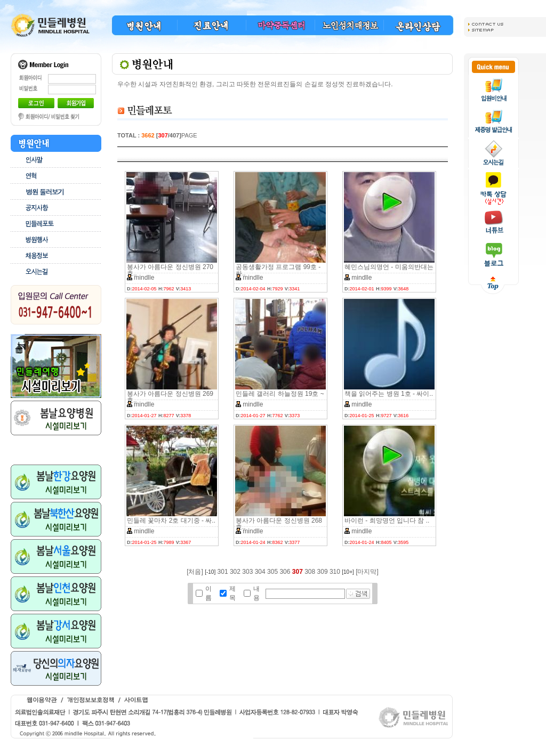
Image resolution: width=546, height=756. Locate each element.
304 (260, 572)
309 (323, 572)
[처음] (195, 572)
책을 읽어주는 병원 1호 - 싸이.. (389, 394)
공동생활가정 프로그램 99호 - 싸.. (278, 270)
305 (272, 572)
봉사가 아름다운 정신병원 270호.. (170, 270)
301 (223, 572)
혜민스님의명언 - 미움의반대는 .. (389, 270)
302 (235, 572)
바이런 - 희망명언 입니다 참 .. (387, 521)
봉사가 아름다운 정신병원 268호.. (279, 524)
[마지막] (367, 572)
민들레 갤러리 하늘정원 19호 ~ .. (280, 397)
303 (247, 572)
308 (310, 572)
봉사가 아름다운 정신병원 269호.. (170, 397)
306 (285, 572)
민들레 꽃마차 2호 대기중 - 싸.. (171, 521)
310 (335, 572)
